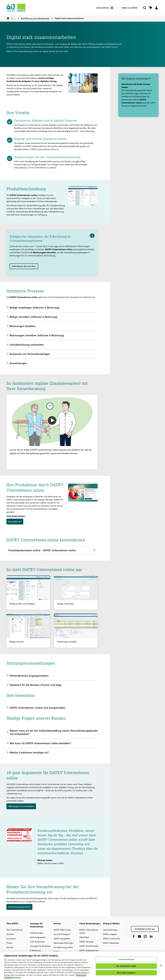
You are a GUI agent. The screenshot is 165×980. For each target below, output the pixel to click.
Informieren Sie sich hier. (24, 266)
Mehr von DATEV (130, 8)
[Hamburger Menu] (114, 8)
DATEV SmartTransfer (89, 946)
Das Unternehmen (15, 930)
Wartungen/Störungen (64, 943)
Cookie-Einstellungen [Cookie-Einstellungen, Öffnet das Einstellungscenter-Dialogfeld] (126, 961)
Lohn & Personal (37, 942)
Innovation (11, 938)
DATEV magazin (110, 934)
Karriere (10, 947)
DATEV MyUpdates (62, 938)
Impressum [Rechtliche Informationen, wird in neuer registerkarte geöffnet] (17, 979)
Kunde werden (36, 933)
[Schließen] (161, 967)
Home (8, 18)
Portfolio (10, 934)
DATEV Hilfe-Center (62, 930)
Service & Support (62, 934)
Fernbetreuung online (63, 947)
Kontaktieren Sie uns (145, 929)
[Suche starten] (144, 8)
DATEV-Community (112, 938)
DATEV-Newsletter (111, 943)
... (15, 18)
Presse (9, 943)
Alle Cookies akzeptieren (126, 974)
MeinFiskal (84, 937)
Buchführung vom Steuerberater (35, 18)
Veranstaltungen (110, 930)
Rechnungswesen (38, 937)
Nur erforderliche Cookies (126, 967)
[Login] (156, 8)
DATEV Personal (86, 942)
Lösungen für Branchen (40, 946)
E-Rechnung (35, 950)
